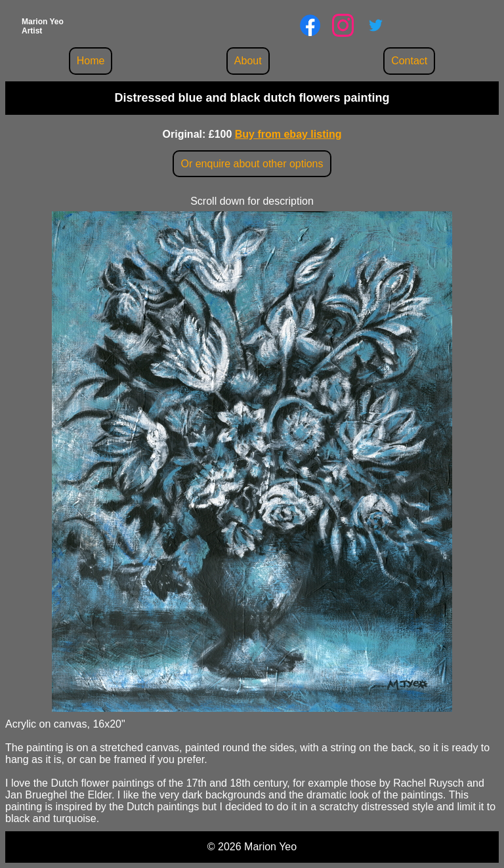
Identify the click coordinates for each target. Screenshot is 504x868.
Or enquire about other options (252, 164)
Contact (409, 61)
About (248, 61)
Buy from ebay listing (288, 134)
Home (91, 61)
